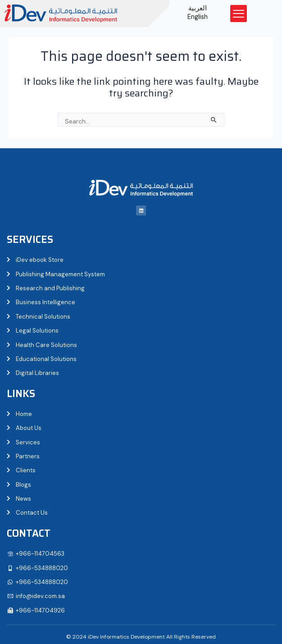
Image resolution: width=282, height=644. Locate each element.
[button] (239, 14)
